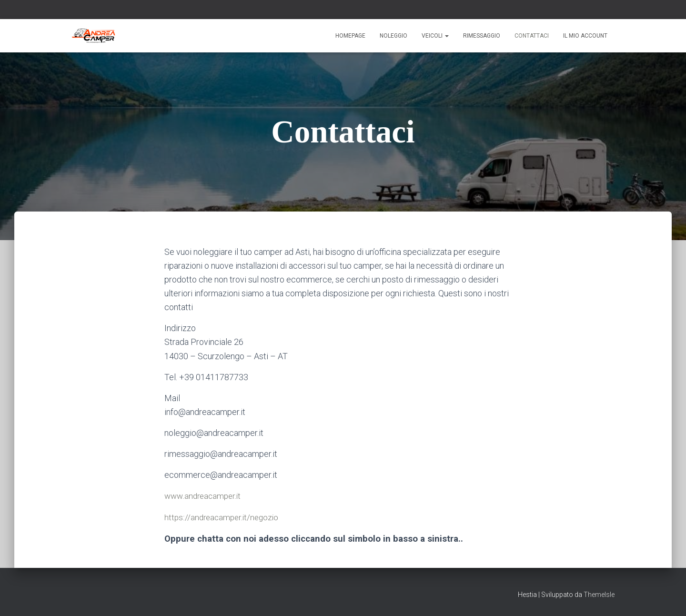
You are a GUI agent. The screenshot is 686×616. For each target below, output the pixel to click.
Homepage (350, 36)
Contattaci (532, 36)
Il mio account (585, 36)
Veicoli (435, 36)
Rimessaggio (482, 36)
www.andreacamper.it (205, 496)
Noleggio (393, 36)
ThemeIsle (599, 595)
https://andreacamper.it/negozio (224, 517)
